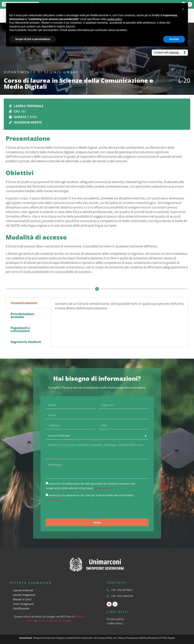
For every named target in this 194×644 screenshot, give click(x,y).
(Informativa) (103, 488)
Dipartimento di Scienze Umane (41, 72)
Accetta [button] (174, 39)
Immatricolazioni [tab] (24, 303)
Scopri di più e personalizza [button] (33, 39)
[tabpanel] (120, 307)
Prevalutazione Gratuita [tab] (22, 315)
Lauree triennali (23, 590)
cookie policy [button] (114, 19)
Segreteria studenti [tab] (26, 342)
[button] (183, 9)
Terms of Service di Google (54, 620)
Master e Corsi (22, 599)
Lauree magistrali (24, 595)
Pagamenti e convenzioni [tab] (20, 329)
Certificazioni (21, 608)
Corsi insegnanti (23, 604)
